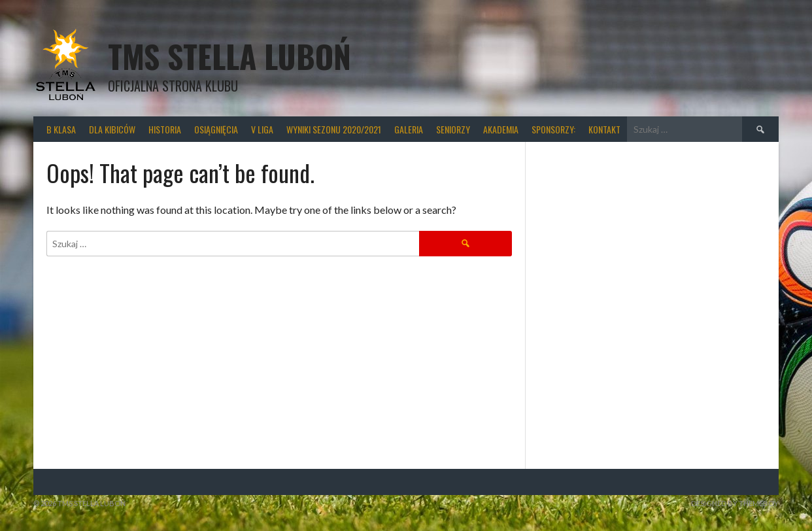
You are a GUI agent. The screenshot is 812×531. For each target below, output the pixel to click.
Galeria (409, 129)
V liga (262, 129)
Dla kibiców (112, 129)
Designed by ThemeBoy (735, 503)
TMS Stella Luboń (229, 56)
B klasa (61, 129)
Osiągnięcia (216, 129)
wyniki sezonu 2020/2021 (334, 129)
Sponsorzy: (553, 129)
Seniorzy (453, 129)
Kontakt (604, 129)
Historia (165, 129)
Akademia (501, 129)
